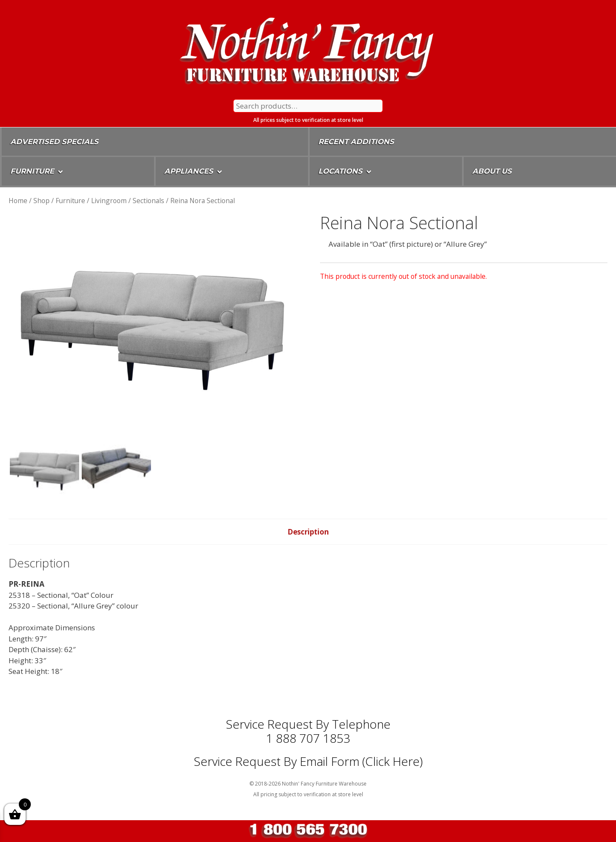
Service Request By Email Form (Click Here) (308, 761)
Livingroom (109, 201)
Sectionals (148, 201)
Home (18, 201)
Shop (41, 201)
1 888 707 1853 (308, 738)
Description (308, 532)
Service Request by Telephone (308, 724)
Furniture (70, 201)
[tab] (308, 532)
